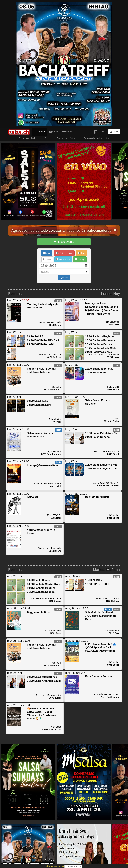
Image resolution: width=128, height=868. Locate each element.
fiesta (47, 253)
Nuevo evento (64, 242)
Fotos (54, 132)
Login (114, 132)
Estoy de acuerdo (73, 866)
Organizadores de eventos (96, 138)
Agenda (40, 132)
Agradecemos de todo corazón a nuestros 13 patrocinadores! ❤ (64, 230)
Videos (67, 132)
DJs (47, 138)
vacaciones (63, 259)
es (104, 132)
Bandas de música (66, 138)
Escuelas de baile (27, 138)
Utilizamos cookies (55, 866)
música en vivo (64, 253)
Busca (64, 278)
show (81, 253)
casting (80, 259)
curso (47, 259)
